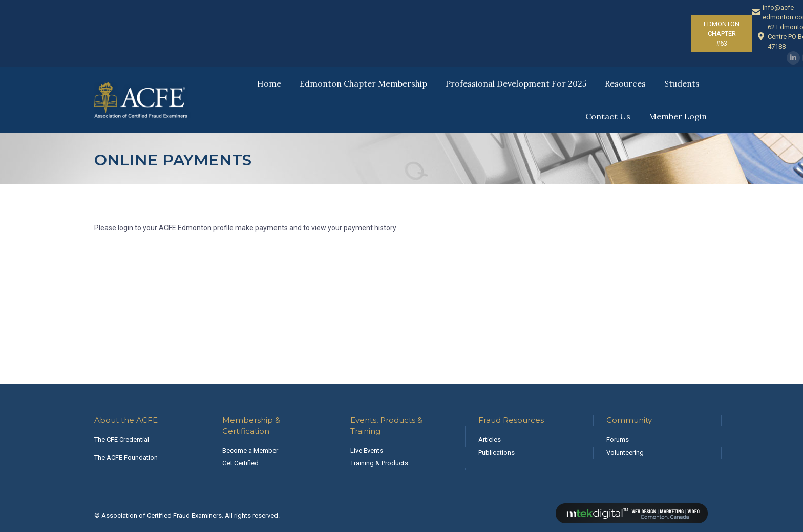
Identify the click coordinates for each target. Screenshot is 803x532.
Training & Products (379, 463)
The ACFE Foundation (126, 457)
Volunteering (625, 452)
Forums (618, 440)
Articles (490, 440)
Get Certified (240, 463)
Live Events (367, 450)
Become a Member (250, 450)
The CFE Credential (122, 440)
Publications (496, 452)
